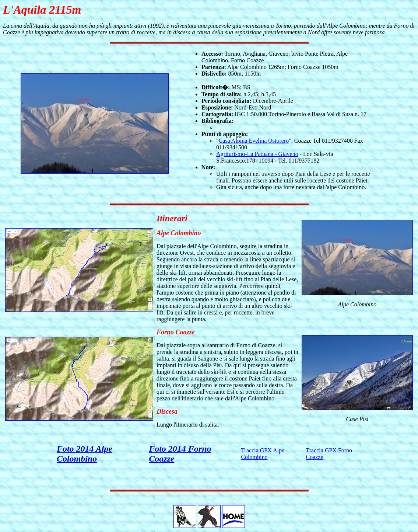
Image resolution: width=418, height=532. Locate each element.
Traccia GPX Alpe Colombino (263, 454)
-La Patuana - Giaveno (271, 154)
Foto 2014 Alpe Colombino (85, 454)
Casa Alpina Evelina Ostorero (254, 141)
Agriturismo (231, 154)
